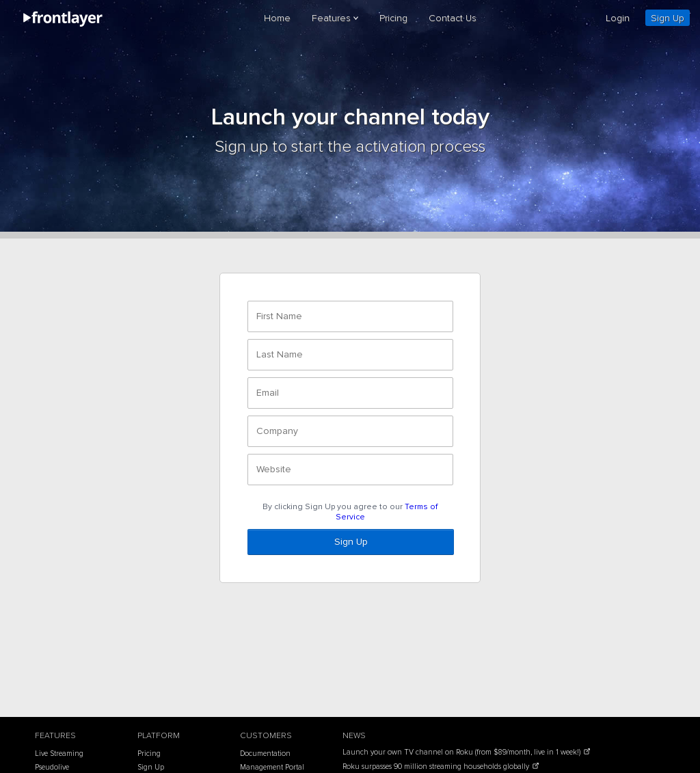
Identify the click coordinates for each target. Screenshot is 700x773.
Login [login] (618, 18)
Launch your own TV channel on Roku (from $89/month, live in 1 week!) (462, 752)
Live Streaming (59, 754)
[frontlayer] (64, 24)
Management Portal (272, 767)
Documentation (265, 754)
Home (277, 18)
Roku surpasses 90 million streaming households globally (437, 767)
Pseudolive (52, 767)
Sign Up (668, 18)
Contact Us (453, 18)
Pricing (393, 18)
